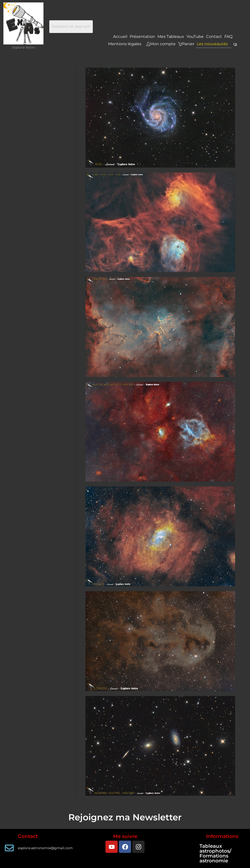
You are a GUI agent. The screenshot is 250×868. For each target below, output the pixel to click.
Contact (214, 37)
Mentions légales (125, 44)
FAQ (228, 37)
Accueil (120, 37)
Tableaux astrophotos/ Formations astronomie (215, 853)
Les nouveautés (212, 44)
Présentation (142, 37)
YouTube (195, 37)
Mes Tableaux (171, 37)
